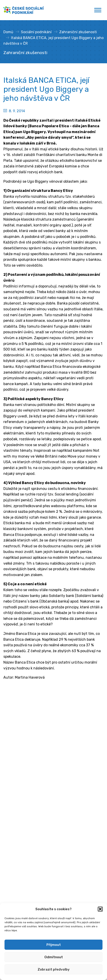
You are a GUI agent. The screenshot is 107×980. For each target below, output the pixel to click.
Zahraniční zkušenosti (78, 32)
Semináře (11, 858)
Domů (8, 32)
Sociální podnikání (36, 32)
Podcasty (11, 880)
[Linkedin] (16, 786)
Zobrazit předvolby (54, 969)
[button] (100, 909)
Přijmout (54, 945)
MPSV (8, 822)
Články (9, 865)
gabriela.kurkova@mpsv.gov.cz (40, 777)
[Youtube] (24, 786)
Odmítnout (54, 957)
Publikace (11, 887)
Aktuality (11, 851)
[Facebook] (7, 786)
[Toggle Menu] (98, 10)
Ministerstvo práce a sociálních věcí (33, 731)
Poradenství (14, 815)
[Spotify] (32, 786)
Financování (14, 829)
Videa (8, 873)
